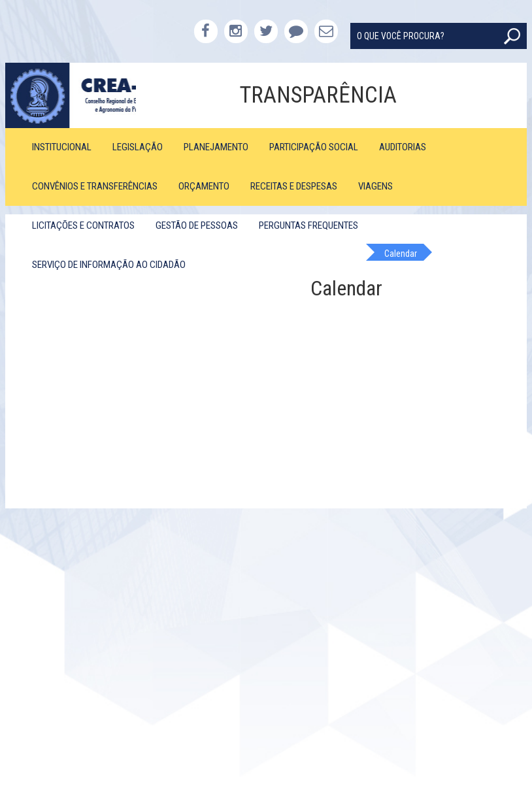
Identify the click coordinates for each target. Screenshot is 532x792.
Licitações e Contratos (83, 225)
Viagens (375, 186)
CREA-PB (70, 95)
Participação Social (314, 147)
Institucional (62, 147)
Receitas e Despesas (294, 186)
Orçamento (204, 186)
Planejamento (216, 147)
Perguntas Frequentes (308, 225)
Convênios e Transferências (95, 186)
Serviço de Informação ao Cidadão (109, 265)
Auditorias (403, 147)
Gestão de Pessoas (197, 225)
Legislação (138, 147)
